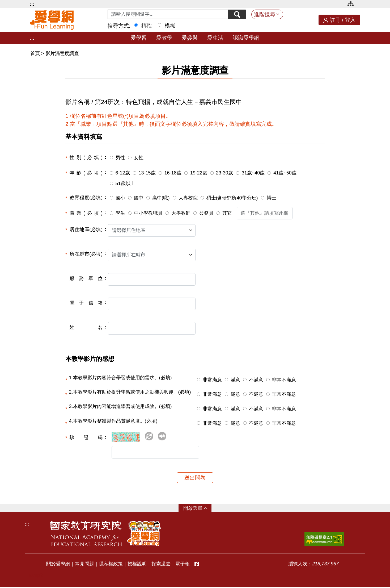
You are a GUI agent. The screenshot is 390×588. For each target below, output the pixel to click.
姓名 (86, 327)
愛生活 (215, 38)
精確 (146, 26)
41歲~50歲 (285, 173)
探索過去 (161, 565)
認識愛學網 (246, 38)
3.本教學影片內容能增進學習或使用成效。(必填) (120, 406)
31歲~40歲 (253, 173)
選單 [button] (198, 509)
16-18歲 (173, 173)
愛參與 (190, 38)
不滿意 (256, 380)
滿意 (235, 380)
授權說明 (137, 565)
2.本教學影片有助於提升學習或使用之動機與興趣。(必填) (130, 392)
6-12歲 (123, 173)
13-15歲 (147, 173)
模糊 (170, 26)
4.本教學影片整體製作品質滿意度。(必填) (113, 421)
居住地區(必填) (86, 230)
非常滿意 (212, 380)
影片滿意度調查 (62, 53)
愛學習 (139, 38)
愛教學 (164, 38)
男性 (120, 158)
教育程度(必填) (86, 198)
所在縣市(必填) (86, 254)
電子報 (183, 565)
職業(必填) (86, 213)
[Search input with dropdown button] (168, 14)
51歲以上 (125, 184)
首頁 (36, 53)
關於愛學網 (58, 565)
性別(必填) (86, 157)
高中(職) (161, 198)
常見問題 (84, 565)
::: (32, 4)
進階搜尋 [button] (265, 14)
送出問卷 (195, 478)
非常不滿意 (284, 380)
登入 (350, 20)
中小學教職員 (148, 213)
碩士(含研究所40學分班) (232, 198)
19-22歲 (199, 173)
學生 (120, 213)
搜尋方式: (119, 26)
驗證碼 (86, 437)
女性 (139, 158)
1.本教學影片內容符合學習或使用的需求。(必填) (120, 378)
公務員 (206, 213)
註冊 (335, 20)
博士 (272, 198)
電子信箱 (86, 303)
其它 (227, 213)
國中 (139, 198)
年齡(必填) (86, 173)
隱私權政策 (111, 565)
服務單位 (86, 278)
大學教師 (181, 213)
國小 (120, 198)
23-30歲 (224, 173)
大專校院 (188, 198)
